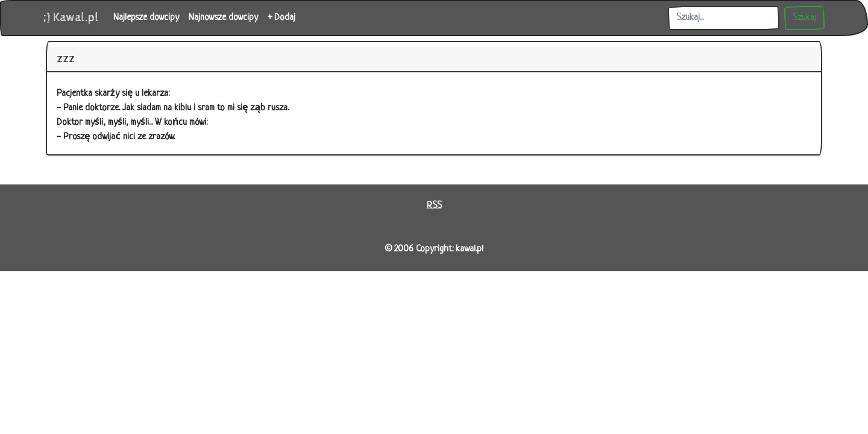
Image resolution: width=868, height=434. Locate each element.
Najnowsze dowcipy (223, 18)
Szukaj (804, 18)
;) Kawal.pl (71, 18)
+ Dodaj (281, 18)
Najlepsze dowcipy (146, 18)
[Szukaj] (724, 18)
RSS (434, 206)
